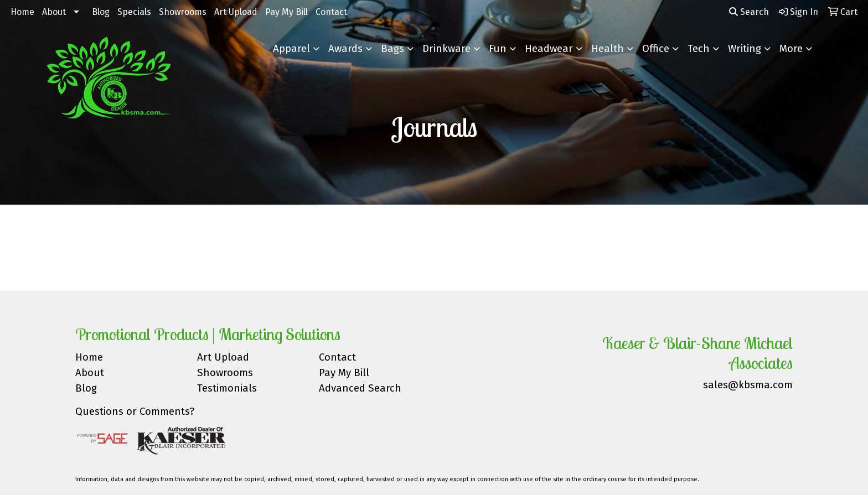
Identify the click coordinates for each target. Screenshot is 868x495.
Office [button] (656, 49)
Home (22, 12)
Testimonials (227, 388)
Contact (331, 12)
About (54, 12)
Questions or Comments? (135, 411)
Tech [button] (699, 49)
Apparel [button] (291, 49)
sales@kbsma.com (748, 385)
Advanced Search (360, 388)
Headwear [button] (549, 49)
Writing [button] (745, 49)
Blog (101, 12)
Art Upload (236, 12)
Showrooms (183, 12)
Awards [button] (345, 49)
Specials (134, 12)
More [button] (791, 49)
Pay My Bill (286, 12)
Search (749, 12)
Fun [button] (498, 49)
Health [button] (608, 49)
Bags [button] (392, 49)
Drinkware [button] (446, 49)
